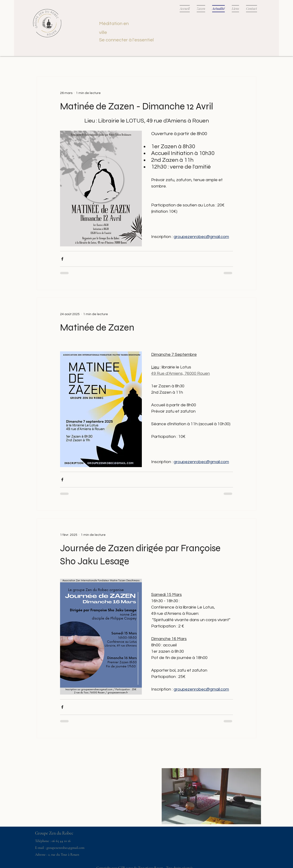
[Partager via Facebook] (62, 259)
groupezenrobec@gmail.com (65, 848)
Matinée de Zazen (97, 328)
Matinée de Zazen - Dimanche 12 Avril (137, 106)
